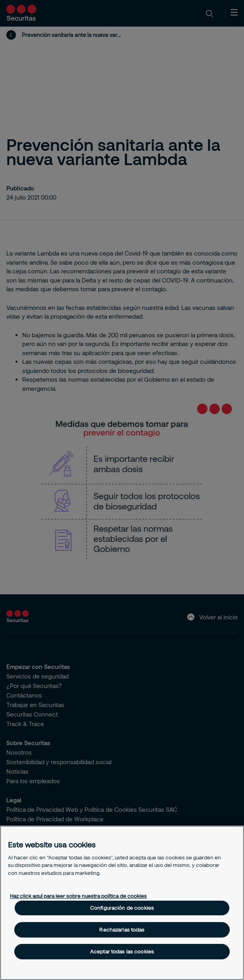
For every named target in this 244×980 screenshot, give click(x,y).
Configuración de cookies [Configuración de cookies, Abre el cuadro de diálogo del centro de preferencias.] (122, 908)
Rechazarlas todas (122, 930)
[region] (122, 903)
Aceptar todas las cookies (122, 951)
